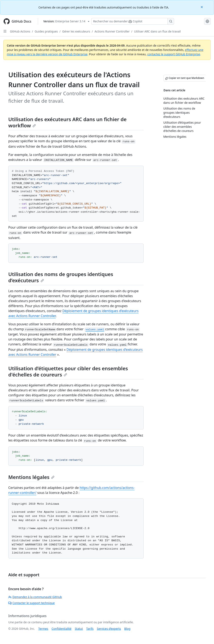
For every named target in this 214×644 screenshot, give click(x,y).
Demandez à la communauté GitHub (35, 597)
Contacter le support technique (31, 603)
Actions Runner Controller (112, 31)
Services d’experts (109, 629)
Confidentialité (61, 629)
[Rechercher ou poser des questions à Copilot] (133, 21)
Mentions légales (31, 477)
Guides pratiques (46, 31)
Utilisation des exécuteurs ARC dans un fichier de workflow (67, 122)
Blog (127, 629)
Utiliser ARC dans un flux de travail (157, 31)
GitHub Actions (20, 31)
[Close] (202, 7)
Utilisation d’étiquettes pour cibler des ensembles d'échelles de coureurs (68, 371)
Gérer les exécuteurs (76, 31)
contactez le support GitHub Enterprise (174, 54)
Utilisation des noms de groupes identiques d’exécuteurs (61, 277)
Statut (79, 629)
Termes (43, 629)
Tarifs (90, 629)
